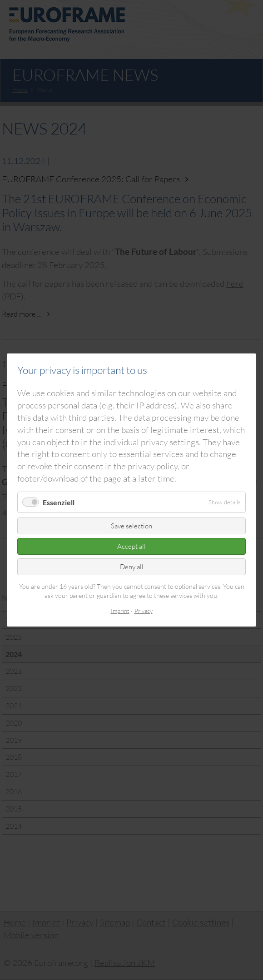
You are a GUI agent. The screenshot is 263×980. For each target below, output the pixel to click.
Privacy (144, 611)
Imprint (120, 611)
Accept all (131, 546)
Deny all (132, 567)
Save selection (131, 526)
